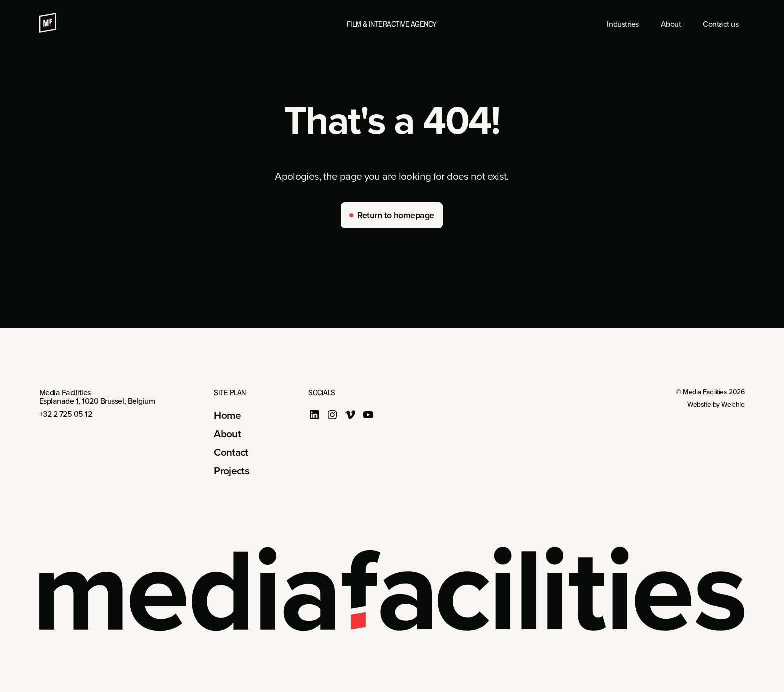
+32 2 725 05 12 (66, 414)
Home (227, 415)
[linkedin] (314, 417)
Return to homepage (396, 215)
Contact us (721, 24)
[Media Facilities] (48, 29)
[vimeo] (350, 417)
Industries (623, 24)
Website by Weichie (716, 405)
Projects (232, 470)
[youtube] (368, 417)
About (671, 24)
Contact (231, 452)
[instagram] (332, 417)
